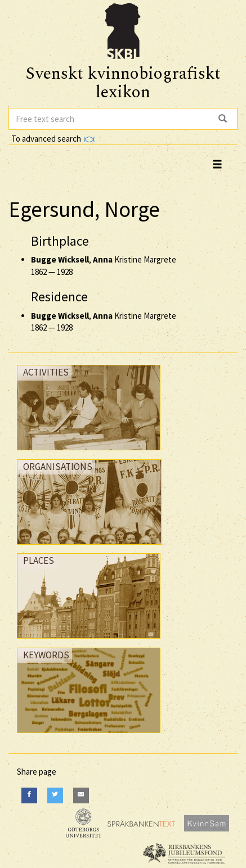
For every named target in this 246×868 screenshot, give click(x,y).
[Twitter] (55, 795)
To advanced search (53, 139)
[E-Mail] (81, 795)
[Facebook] (29, 795)
